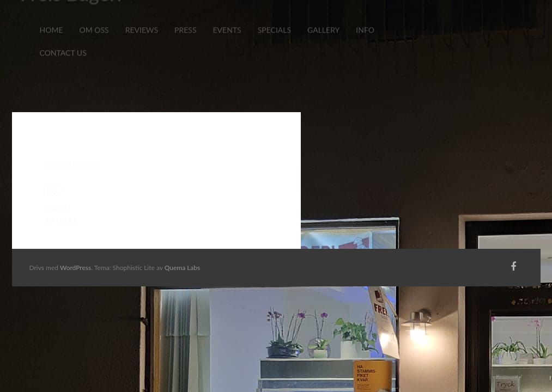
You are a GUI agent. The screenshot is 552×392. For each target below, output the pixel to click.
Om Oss (94, 14)
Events (227, 14)
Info (365, 14)
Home (51, 14)
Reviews (142, 14)
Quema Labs (183, 268)
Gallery (323, 14)
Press (185, 14)
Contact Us (63, 37)
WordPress (75, 268)
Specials (274, 14)
